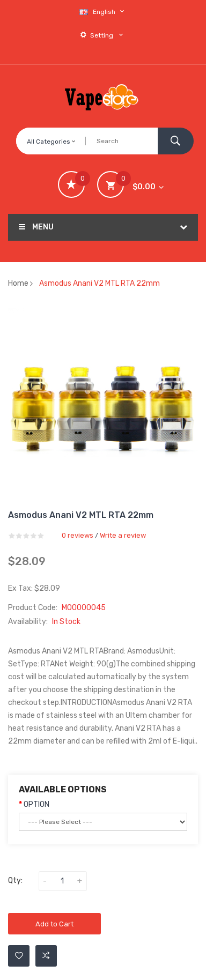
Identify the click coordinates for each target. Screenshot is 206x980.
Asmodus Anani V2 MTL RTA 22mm (100, 283)
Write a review (123, 535)
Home (18, 283)
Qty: (15, 881)
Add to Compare (46, 956)
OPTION (36, 804)
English (103, 12)
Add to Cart (54, 924)
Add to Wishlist (19, 956)
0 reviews (78, 535)
